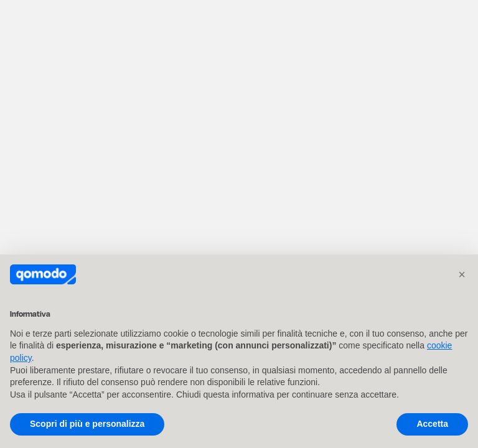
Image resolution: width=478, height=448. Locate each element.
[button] (462, 274)
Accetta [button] (432, 424)
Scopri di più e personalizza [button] (87, 424)
